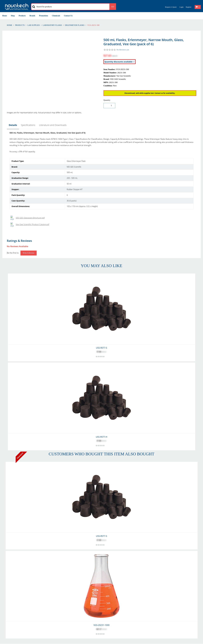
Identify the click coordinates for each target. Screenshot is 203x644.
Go (113, 7)
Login (181, 7)
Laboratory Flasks (52, 25)
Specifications (28, 125)
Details (13, 125)
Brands (32, 16)
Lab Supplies (34, 25)
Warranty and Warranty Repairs (16, 586)
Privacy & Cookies (160, 580)
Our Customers (110, 583)
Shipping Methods (61, 586)
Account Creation (61, 580)
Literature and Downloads (53, 125)
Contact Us (68, 16)
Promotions (44, 16)
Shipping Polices (9, 583)
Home (5, 16)
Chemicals (56, 16)
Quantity (107, 100)
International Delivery (63, 583)
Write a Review (28, 173)
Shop (13, 16)
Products (22, 16)
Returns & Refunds (10, 580)
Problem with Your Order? (115, 586)
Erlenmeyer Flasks (75, 25)
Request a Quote (171, 7)
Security (156, 583)
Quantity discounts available (120, 62)
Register (188, 7)
